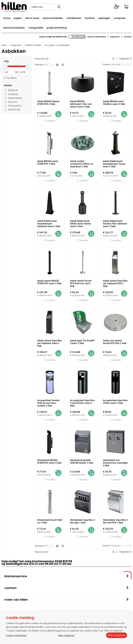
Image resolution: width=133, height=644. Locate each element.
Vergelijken (51, 121)
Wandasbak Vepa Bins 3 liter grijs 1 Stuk (82, 521)
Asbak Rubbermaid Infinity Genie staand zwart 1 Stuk (80, 224)
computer (120, 18)
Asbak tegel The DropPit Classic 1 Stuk (82, 342)
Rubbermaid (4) (15, 98)
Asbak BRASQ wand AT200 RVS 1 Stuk (47, 163)
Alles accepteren (116, 635)
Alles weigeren (66, 635)
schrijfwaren (74, 18)
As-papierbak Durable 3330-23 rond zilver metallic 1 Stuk (48, 403)
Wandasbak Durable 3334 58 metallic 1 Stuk (82, 462)
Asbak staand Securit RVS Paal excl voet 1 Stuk (81, 283)
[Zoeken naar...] (59, 7)
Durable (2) (13, 94)
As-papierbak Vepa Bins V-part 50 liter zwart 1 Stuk (82, 403)
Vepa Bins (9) (14, 110)
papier (18, 18)
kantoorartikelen (53, 18)
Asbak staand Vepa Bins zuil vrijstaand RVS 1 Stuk (115, 283)
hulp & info (115, 37)
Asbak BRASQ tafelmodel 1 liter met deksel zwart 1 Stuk (81, 104)
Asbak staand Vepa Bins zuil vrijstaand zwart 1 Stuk (49, 343)
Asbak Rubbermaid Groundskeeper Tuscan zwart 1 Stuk (114, 164)
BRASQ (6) (13, 90)
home (7, 18)
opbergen (104, 18)
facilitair (90, 18)
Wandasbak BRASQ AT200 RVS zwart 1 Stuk (49, 462)
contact (128, 37)
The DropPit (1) (15, 106)
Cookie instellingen (16, 635)
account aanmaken (97, 37)
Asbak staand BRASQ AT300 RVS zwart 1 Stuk (49, 282)
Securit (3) (13, 102)
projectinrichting (57, 28)
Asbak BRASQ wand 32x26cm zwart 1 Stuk (114, 103)
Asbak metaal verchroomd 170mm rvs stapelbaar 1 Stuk (82, 164)
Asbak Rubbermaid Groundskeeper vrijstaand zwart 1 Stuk (49, 224)
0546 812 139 (61, 37)
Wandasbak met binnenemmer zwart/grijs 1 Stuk (115, 463)
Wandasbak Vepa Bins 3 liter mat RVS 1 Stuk (115, 521)
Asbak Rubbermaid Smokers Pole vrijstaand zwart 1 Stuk (115, 224)
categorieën (36, 28)
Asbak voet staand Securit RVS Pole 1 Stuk (115, 342)
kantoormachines (14, 28)
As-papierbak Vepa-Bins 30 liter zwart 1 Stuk (115, 402)
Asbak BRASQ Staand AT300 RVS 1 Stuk (48, 103)
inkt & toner (32, 18)
